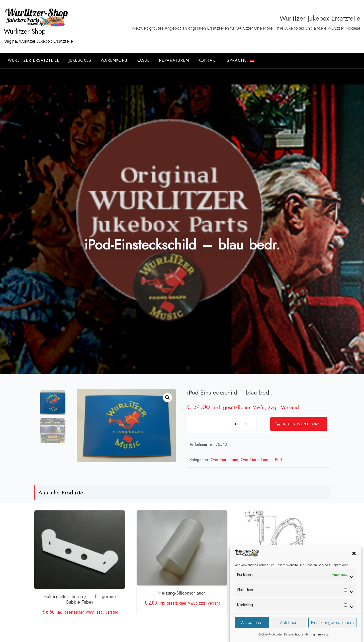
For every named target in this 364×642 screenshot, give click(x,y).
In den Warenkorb (298, 424)
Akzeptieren (252, 628)
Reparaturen (174, 60)
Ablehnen (289, 628)
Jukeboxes (80, 60)
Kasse (143, 60)
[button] (354, 558)
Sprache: (241, 60)
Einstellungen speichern (332, 628)
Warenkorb (114, 60)
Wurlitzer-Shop (25, 31)
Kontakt (208, 60)
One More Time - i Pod (261, 460)
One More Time (224, 460)
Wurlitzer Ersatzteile (34, 60)
